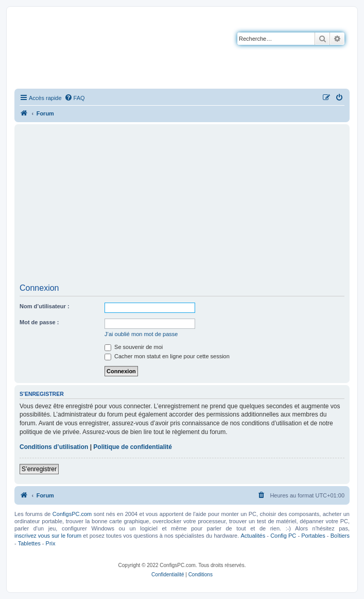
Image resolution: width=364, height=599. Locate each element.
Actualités (253, 536)
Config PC (283, 536)
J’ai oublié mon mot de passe (141, 334)
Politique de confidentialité (133, 447)
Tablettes (29, 543)
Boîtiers (340, 536)
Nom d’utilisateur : (45, 306)
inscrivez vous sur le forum (48, 536)
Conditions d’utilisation (54, 447)
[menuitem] (75, 98)
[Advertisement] (182, 207)
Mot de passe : (39, 322)
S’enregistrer (39, 469)
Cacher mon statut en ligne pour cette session (167, 356)
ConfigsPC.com (72, 514)
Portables (313, 536)
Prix (51, 543)
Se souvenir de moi (134, 347)
